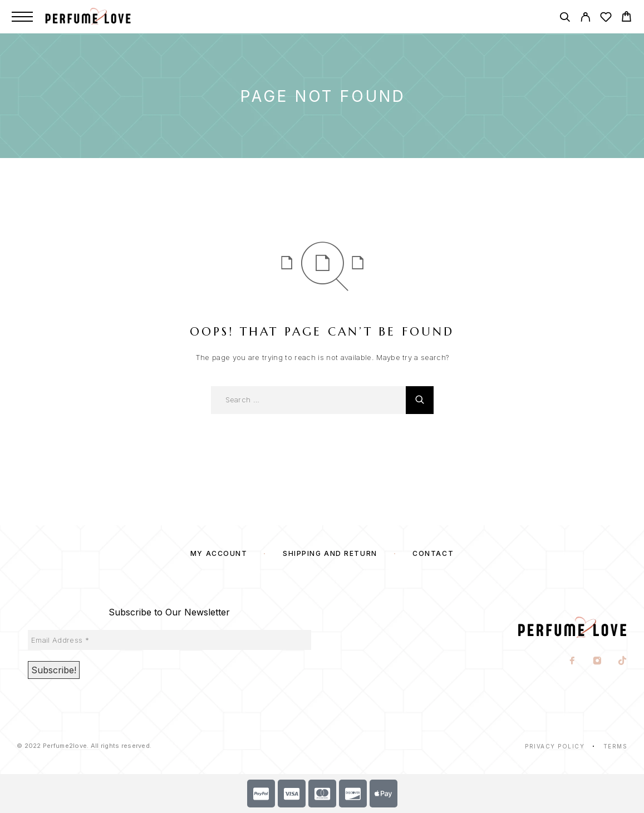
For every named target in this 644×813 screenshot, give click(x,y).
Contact (433, 553)
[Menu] (22, 17)
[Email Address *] (169, 640)
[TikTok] (623, 662)
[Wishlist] (606, 19)
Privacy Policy (555, 746)
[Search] (565, 19)
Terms (616, 746)
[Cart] (626, 18)
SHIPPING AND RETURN (330, 553)
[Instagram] (598, 662)
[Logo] (100, 17)
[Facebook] (572, 662)
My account (219, 553)
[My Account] (585, 19)
